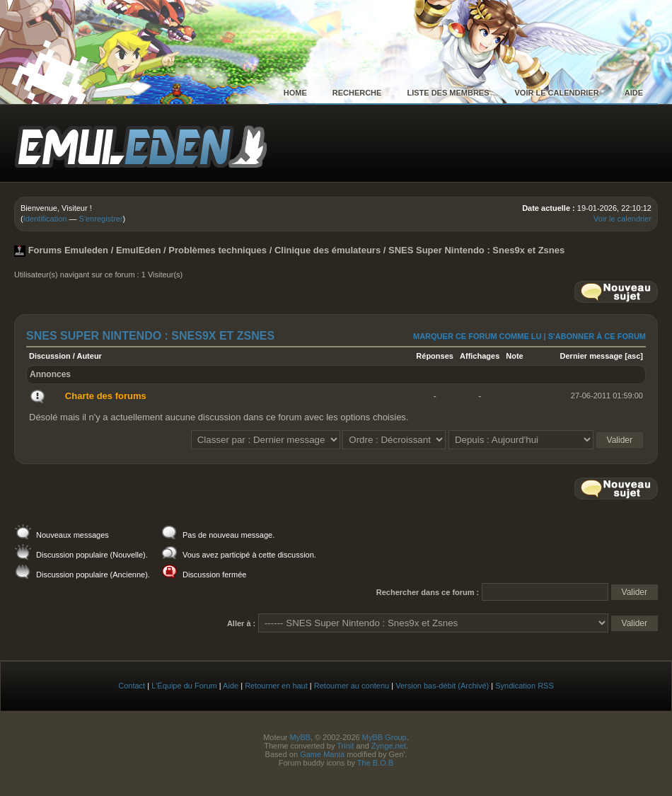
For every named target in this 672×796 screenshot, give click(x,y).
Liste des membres (448, 93)
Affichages (480, 356)
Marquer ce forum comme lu (477, 336)
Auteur (89, 356)
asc (634, 356)
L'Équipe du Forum (184, 686)
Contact (132, 686)
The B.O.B (375, 763)
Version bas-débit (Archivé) (442, 686)
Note (514, 356)
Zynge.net (389, 746)
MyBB (300, 737)
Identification (45, 219)
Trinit (345, 746)
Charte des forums (106, 396)
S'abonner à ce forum (597, 336)
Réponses (435, 356)
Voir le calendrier (557, 93)
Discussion (50, 356)
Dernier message (592, 356)
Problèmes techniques (218, 250)
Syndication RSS (525, 686)
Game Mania (322, 754)
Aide (634, 93)
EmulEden (139, 250)
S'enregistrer (101, 219)
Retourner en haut (276, 686)
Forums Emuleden (68, 250)
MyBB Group (384, 737)
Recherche (357, 93)
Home (295, 93)
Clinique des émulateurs (328, 250)
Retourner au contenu (352, 686)
